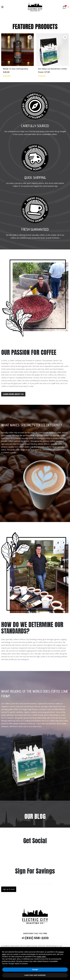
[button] (3, 7)
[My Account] (9, 7)
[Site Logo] (35, 7)
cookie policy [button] (41, 957)
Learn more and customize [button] (35, 975)
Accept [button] (35, 970)
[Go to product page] (17, 50)
